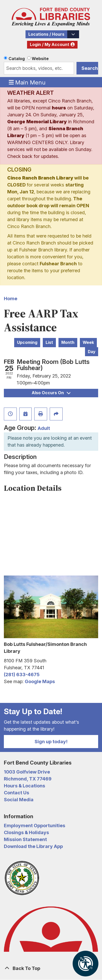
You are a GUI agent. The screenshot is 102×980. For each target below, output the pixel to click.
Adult (44, 428)
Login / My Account (50, 45)
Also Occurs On (51, 393)
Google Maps (40, 681)
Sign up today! (51, 742)
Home (11, 299)
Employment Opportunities (35, 826)
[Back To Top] (51, 968)
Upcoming (27, 342)
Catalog (17, 59)
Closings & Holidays (26, 832)
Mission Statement (25, 839)
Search (90, 68)
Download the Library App (33, 846)
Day (92, 352)
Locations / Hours (46, 34)
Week (88, 342)
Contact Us (16, 793)
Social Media (19, 800)
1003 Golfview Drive (27, 772)
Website (40, 59)
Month (68, 342)
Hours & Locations (24, 786)
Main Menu (27, 82)
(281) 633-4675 (22, 675)
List (49, 342)
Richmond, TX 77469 (28, 779)
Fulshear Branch (58, 264)
